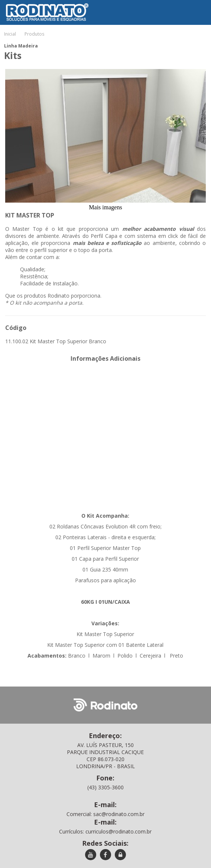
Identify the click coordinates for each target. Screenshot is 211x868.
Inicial (10, 34)
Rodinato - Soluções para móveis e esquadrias (42, 5)
